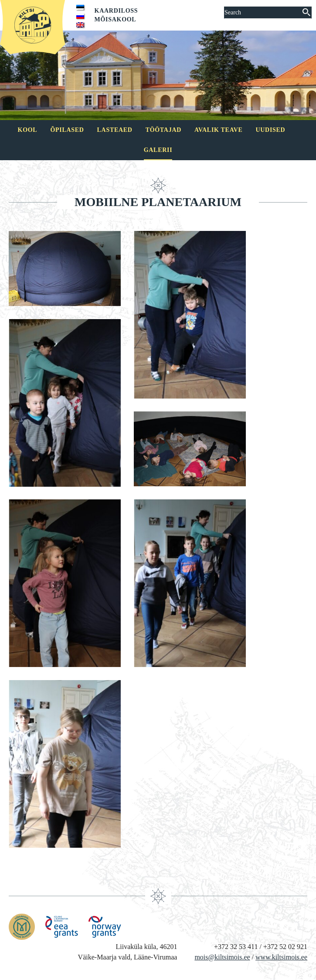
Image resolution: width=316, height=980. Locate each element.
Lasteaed (115, 130)
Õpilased (67, 130)
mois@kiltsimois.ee (222, 957)
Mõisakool (116, 19)
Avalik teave (218, 130)
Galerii (158, 150)
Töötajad (163, 130)
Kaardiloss (116, 11)
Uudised (271, 130)
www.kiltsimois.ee (281, 957)
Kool (28, 130)
